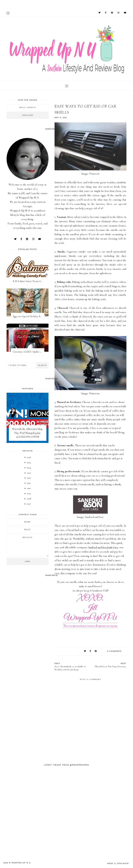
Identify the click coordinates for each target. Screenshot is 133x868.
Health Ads (50, 129)
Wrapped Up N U (21, 863)
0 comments (114, 651)
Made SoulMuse (118, 864)
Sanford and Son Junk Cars (103, 547)
